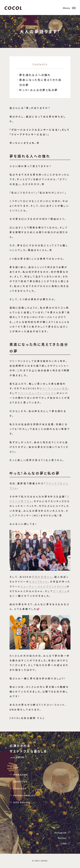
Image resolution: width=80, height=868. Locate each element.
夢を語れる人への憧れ (35, 75)
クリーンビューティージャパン (37, 393)
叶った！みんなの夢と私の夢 (39, 90)
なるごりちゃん (39, 581)
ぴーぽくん (60, 591)
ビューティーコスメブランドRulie (44, 586)
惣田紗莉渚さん (42, 577)
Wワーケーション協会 (54, 388)
